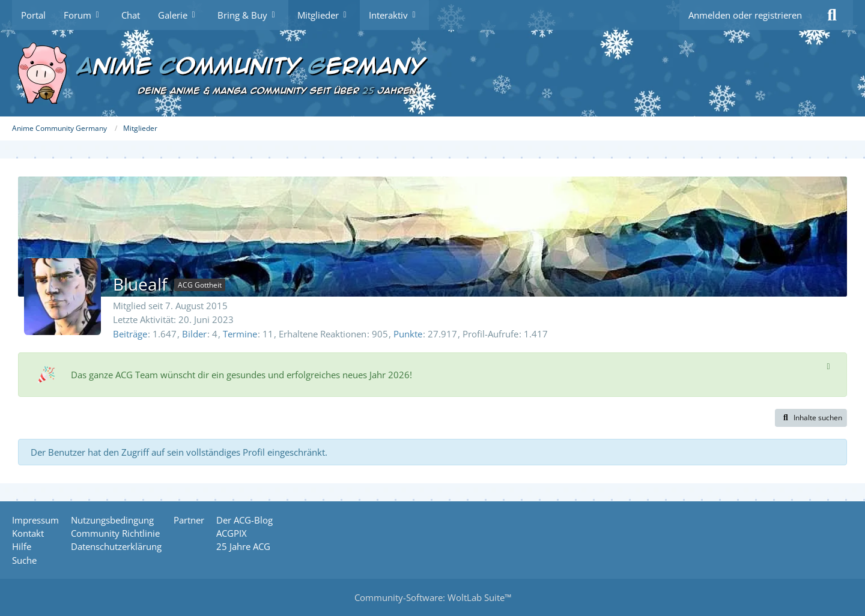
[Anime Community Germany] (432, 73)
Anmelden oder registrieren (745, 15)
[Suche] (832, 15)
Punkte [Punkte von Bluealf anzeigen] (408, 334)
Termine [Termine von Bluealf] (240, 334)
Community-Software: (433, 597)
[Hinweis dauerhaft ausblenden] (828, 366)
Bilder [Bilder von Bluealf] (194, 334)
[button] (811, 418)
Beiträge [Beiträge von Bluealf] (130, 334)
